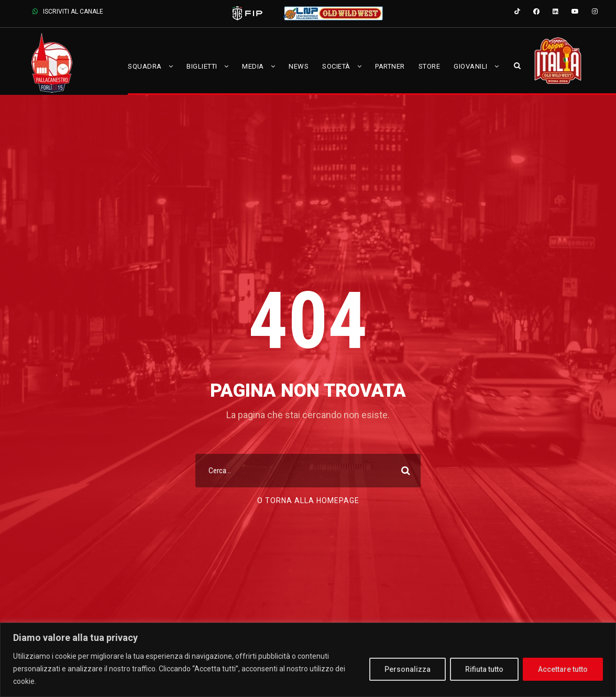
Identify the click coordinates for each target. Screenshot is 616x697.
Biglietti (202, 66)
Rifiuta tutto (484, 669)
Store (430, 66)
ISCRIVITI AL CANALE (68, 12)
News (299, 66)
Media (253, 66)
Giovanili (471, 66)
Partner (390, 66)
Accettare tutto (563, 669)
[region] (308, 660)
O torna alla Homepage (308, 500)
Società (336, 66)
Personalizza (408, 669)
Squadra (145, 66)
